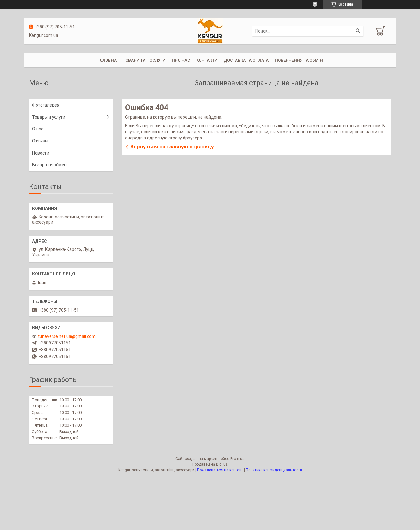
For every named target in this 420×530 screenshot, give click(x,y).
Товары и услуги (49, 117)
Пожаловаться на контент (220, 470)
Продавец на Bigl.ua (210, 464)
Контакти (207, 60)
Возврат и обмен (49, 165)
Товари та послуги (144, 60)
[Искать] (358, 31)
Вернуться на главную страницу (172, 147)
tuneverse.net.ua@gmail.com (67, 336)
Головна (107, 60)
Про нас (181, 60)
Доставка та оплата (246, 60)
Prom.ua (237, 459)
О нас (38, 129)
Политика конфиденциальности (274, 470)
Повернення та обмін (299, 60)
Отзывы (40, 141)
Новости (41, 153)
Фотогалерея (46, 105)
